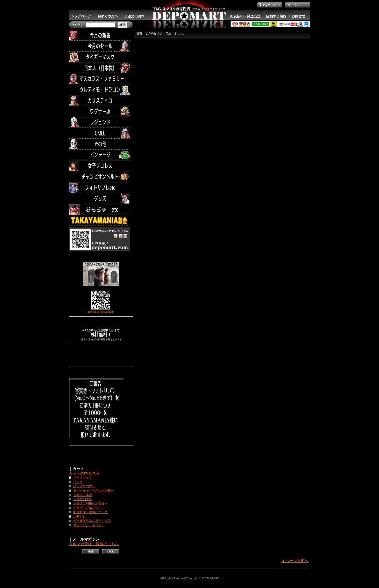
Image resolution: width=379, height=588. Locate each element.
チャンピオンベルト (101, 177)
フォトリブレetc (101, 188)
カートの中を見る (84, 473)
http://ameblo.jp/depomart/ (101, 312)
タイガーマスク (101, 57)
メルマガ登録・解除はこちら (94, 544)
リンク (78, 482)
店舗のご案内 (83, 495)
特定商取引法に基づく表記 (92, 521)
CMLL (101, 133)
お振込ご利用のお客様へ (91, 504)
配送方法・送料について (91, 512)
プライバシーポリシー (89, 525)
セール (101, 46)
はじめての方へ (84, 486)
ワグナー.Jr (101, 111)
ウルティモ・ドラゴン (101, 90)
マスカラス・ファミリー (101, 79)
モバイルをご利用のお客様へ (94, 491)
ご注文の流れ (83, 499)
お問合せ (80, 517)
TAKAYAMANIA (101, 220)
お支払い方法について (89, 508)
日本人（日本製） (101, 68)
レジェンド (101, 122)
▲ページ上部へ (295, 561)
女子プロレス (101, 166)
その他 (101, 144)
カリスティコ (101, 101)
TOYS (101, 209)
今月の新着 (101, 35)
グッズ (101, 199)
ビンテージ (101, 155)
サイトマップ (83, 478)
